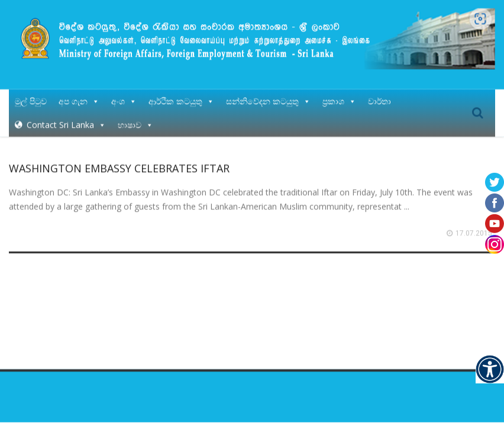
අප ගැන (79, 100)
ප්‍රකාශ (339, 100)
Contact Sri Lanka (66, 124)
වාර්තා (379, 100)
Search (477, 112)
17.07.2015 (474, 233)
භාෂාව (135, 124)
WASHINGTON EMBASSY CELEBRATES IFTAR (119, 167)
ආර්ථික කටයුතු (181, 100)
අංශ (124, 100)
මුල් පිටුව (31, 100)
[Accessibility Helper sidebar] (490, 369)
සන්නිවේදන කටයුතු (268, 100)
